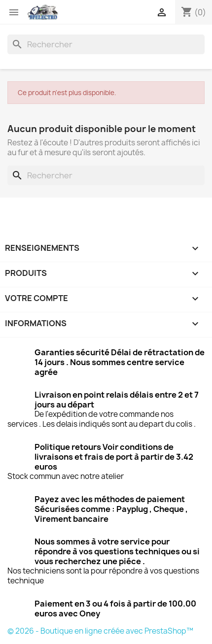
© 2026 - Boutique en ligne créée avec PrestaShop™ (100, 631)
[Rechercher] (106, 44)
